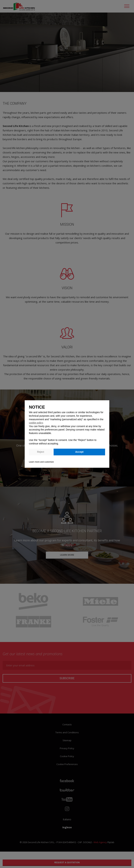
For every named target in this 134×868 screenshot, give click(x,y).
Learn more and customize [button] (41, 462)
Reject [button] (41, 452)
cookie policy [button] (36, 423)
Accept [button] (79, 452)
